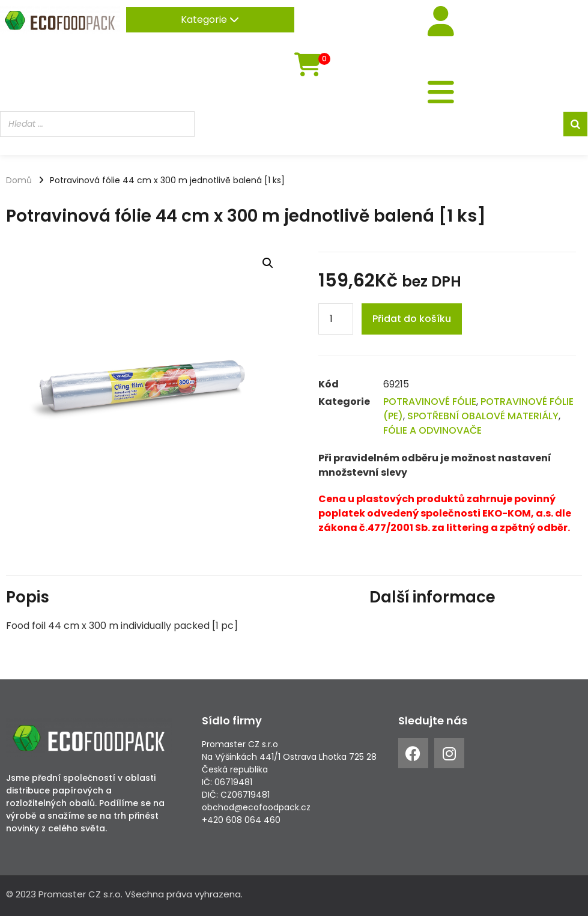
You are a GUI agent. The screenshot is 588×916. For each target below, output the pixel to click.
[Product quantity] (336, 319)
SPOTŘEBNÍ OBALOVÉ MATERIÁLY (483, 416)
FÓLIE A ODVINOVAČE (432, 430)
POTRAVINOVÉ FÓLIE (430, 402)
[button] (268, 263)
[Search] (575, 124)
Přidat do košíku (412, 319)
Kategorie (210, 20)
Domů (19, 180)
